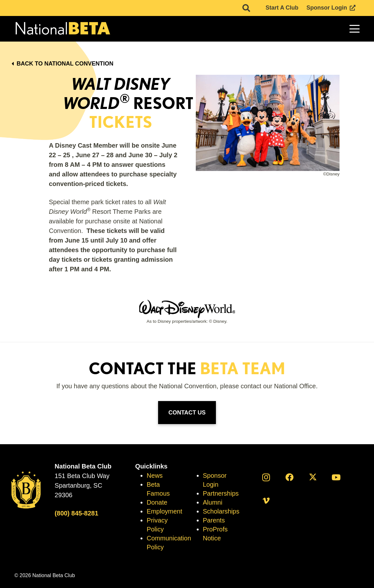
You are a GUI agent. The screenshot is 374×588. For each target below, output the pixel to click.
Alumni (213, 502)
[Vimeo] (266, 501)
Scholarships (221, 511)
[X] (313, 477)
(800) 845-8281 (76, 513)
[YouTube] (336, 477)
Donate (157, 502)
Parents (214, 520)
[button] (355, 29)
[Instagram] (266, 477)
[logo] (62, 29)
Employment (164, 511)
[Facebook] (290, 477)
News (155, 476)
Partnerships (221, 493)
